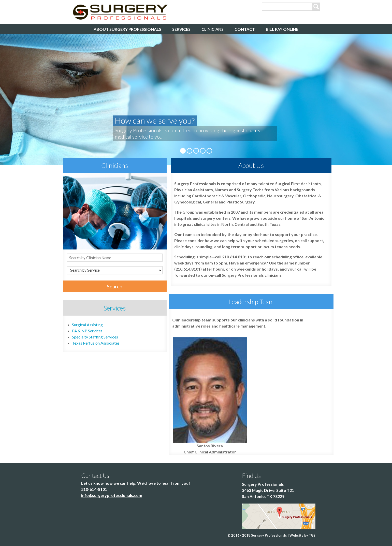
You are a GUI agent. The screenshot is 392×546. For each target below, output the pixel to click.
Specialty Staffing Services (95, 337)
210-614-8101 (94, 489)
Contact (245, 29)
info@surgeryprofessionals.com (112, 495)
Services (181, 29)
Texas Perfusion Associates (96, 343)
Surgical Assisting (87, 325)
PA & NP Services (87, 331)
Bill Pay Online (282, 29)
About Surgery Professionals (127, 29)
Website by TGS (302, 535)
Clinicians (213, 29)
